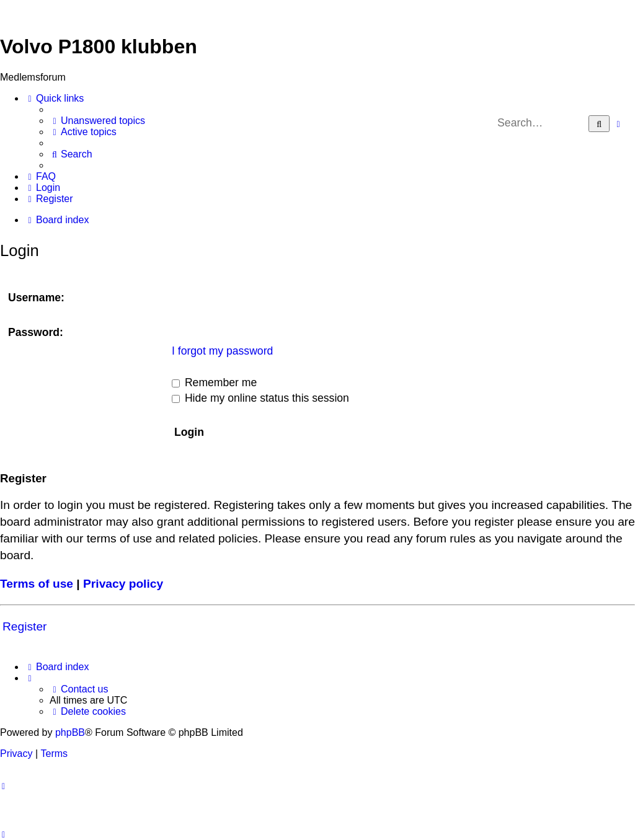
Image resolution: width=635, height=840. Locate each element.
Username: (36, 298)
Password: (36, 332)
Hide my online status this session (260, 398)
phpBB (70, 732)
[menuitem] (97, 121)
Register (24, 626)
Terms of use (37, 584)
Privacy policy (123, 584)
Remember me (214, 382)
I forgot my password (222, 351)
